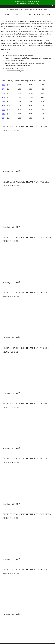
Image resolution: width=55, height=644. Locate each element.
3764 (4, 89)
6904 (4, 118)
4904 (4, 106)
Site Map (41, 633)
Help (14, 626)
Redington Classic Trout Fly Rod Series (36, 9)
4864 (4, 102)
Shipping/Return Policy (41, 630)
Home (7, 9)
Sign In (14, 637)
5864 (4, 110)
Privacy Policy (14, 630)
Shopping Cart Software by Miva (33, 641)
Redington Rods (19, 9)
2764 (4, 85)
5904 (4, 114)
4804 (4, 97)
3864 (4, 93)
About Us (41, 626)
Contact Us (14, 633)
